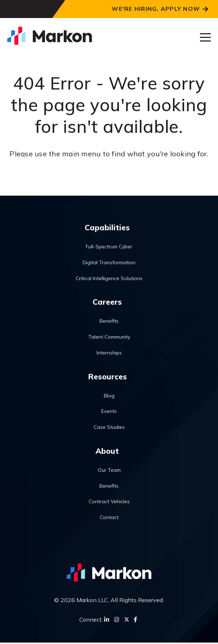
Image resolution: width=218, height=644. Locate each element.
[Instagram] (117, 621)
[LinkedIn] (107, 621)
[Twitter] (126, 621)
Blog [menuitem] (109, 396)
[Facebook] (135, 621)
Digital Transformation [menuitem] (109, 262)
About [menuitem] (107, 452)
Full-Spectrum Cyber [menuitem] (109, 247)
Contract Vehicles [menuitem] (109, 503)
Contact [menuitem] (109, 518)
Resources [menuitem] (107, 377)
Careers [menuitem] (107, 302)
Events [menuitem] (109, 412)
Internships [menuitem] (109, 353)
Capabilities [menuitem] (107, 227)
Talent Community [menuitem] (109, 338)
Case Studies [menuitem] (109, 428)
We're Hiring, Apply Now (156, 9)
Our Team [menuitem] (109, 471)
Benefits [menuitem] (109, 322)
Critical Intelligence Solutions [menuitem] (109, 278)
